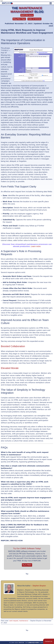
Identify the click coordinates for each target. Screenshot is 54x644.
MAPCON (21, 643)
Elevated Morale (10, 368)
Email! (43, 643)
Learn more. (36, 246)
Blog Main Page (19, 19)
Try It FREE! (27, 565)
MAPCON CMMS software (18, 551)
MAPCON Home (27, 15)
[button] (49, 641)
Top (27, 574)
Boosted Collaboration (13, 346)
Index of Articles (34, 19)
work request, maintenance (19, 621)
